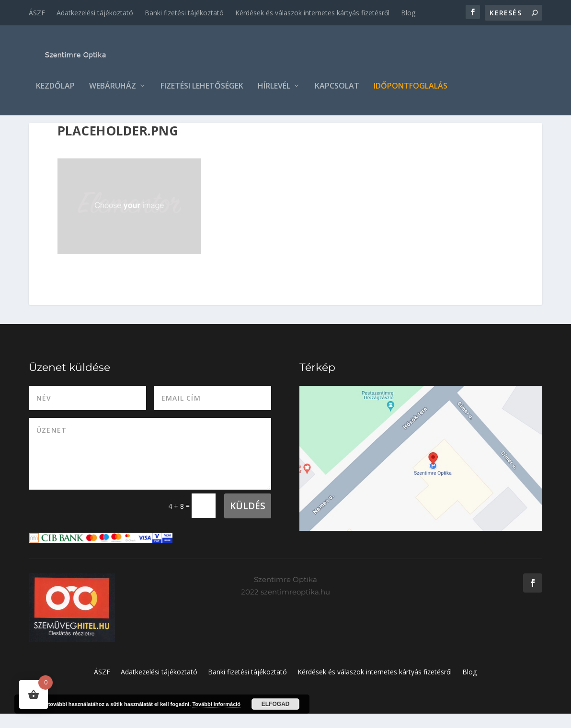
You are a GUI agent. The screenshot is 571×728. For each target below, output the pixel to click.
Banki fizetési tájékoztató (184, 13)
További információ (216, 704)
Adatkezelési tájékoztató (95, 13)
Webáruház (113, 89)
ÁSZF (37, 13)
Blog (408, 13)
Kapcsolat (337, 89)
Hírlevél (274, 89)
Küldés (248, 520)
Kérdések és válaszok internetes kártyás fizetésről (312, 13)
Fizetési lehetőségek (202, 89)
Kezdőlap (55, 89)
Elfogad (276, 704)
